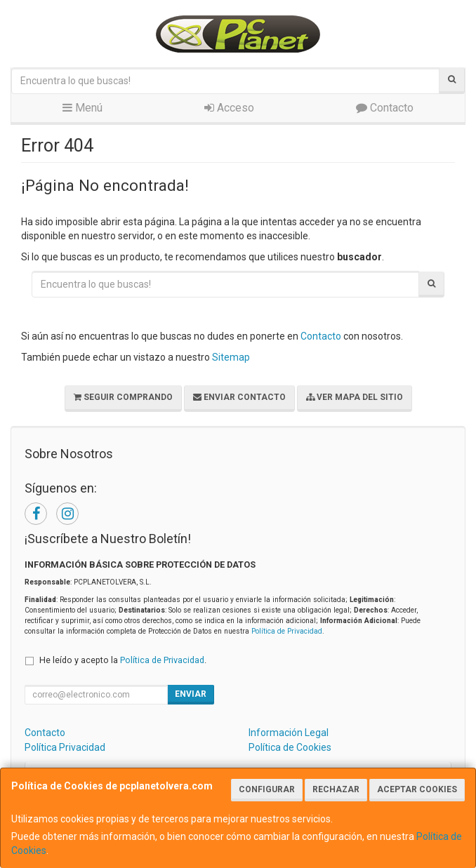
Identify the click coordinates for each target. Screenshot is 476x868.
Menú (82, 108)
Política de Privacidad (287, 631)
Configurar (267, 789)
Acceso (229, 108)
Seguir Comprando (123, 397)
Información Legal (289, 733)
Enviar (191, 694)
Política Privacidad (65, 747)
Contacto (385, 108)
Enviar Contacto (239, 397)
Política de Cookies (290, 747)
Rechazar (336, 789)
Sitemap (231, 357)
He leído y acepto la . (123, 660)
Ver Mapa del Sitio (355, 397)
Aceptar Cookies (417, 789)
